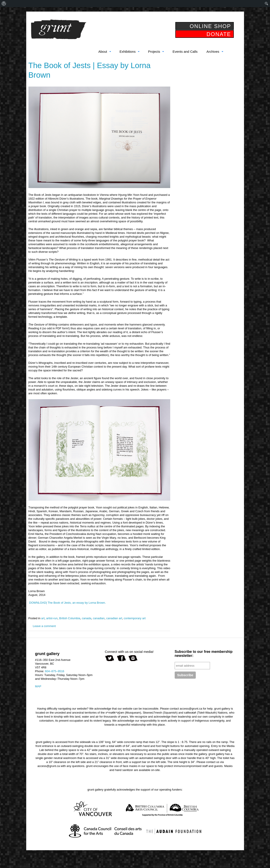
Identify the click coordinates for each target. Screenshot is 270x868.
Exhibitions (128, 52)
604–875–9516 (55, 671)
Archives (213, 52)
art (43, 618)
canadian (99, 618)
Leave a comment (44, 626)
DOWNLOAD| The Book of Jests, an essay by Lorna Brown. (67, 603)
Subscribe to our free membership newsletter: (204, 654)
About (103, 52)
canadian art (114, 618)
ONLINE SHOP (210, 26)
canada (87, 618)
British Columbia (70, 618)
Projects (154, 52)
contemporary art (135, 618)
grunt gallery (58, 29)
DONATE (219, 34)
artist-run (52, 618)
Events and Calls (185, 52)
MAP (38, 686)
